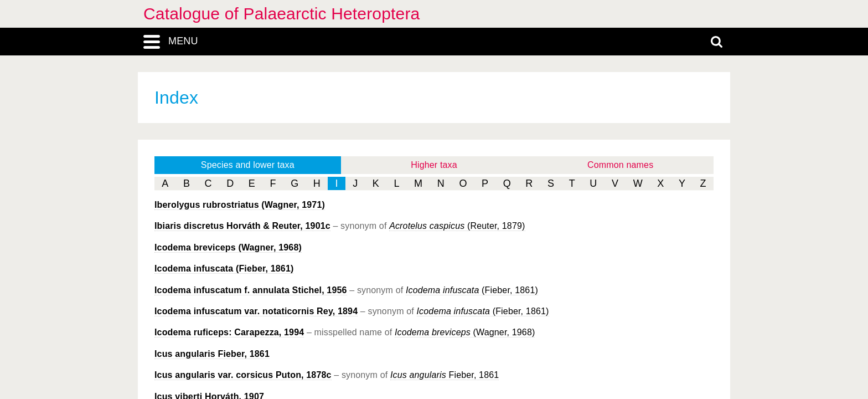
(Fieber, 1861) (224, 268)
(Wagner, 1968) (228, 247)
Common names (620, 165)
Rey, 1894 (256, 311)
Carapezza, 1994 (229, 332)
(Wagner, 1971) (240, 205)
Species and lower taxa (248, 165)
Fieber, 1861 (212, 354)
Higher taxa (434, 165)
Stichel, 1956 (251, 290)
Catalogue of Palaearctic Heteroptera (281, 14)
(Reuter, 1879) (457, 226)
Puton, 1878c (243, 375)
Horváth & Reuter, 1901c (242, 226)
